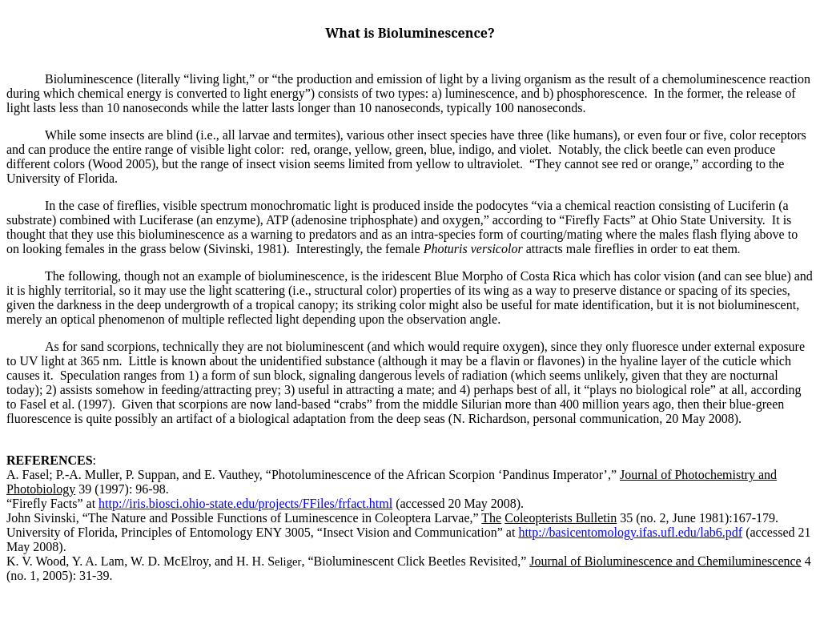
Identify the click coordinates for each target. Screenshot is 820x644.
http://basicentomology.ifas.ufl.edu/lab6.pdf (630, 532)
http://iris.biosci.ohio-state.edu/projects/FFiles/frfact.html (245, 503)
